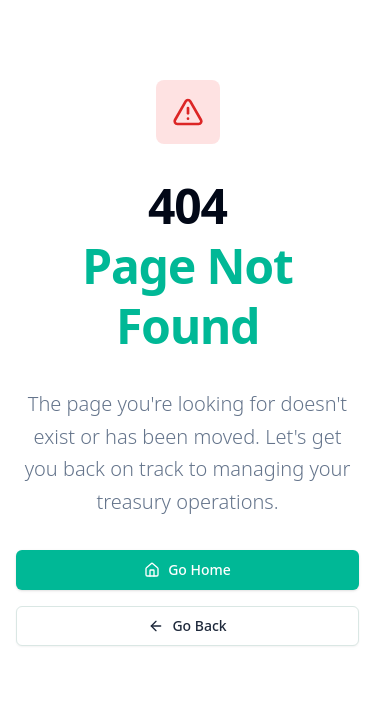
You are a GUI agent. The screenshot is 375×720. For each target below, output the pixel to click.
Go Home (187, 569)
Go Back (187, 625)
